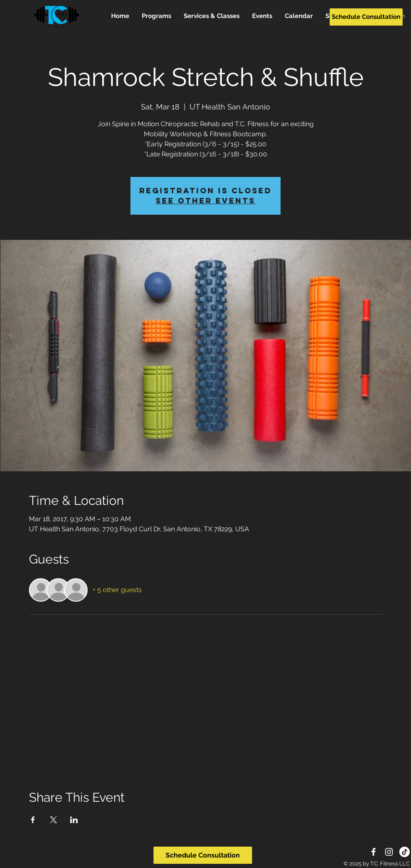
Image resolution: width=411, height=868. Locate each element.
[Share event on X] (53, 820)
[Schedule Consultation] (366, 17)
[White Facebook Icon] (373, 852)
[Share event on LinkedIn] (74, 820)
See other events (205, 201)
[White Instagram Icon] (389, 852)
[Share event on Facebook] (33, 820)
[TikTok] (404, 852)
